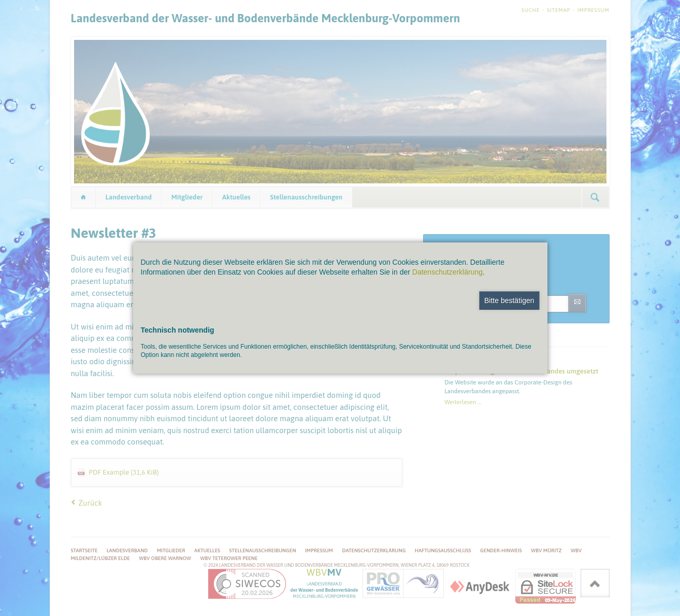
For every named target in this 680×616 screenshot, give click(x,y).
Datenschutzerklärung (447, 272)
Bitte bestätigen (509, 300)
